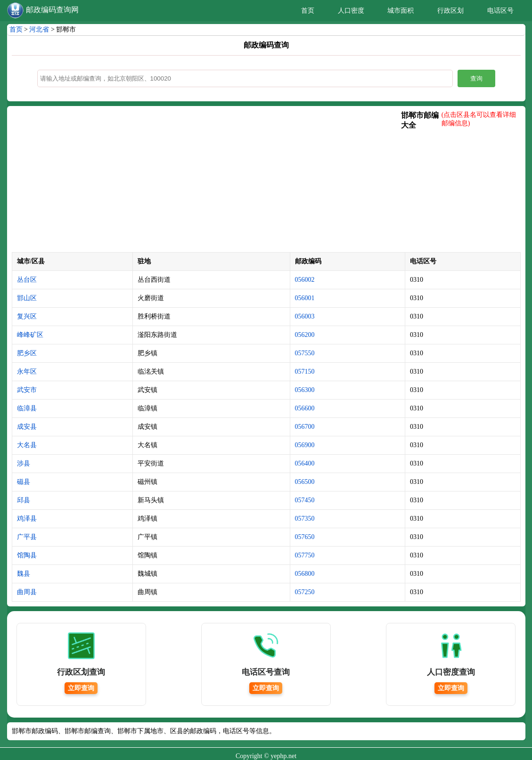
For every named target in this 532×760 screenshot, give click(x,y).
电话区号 (500, 11)
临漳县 (27, 408)
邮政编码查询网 (52, 10)
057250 (305, 592)
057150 (305, 372)
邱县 (24, 500)
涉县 (24, 463)
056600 (305, 408)
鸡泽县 (27, 519)
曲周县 (27, 592)
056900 (305, 445)
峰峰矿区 (30, 335)
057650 (305, 537)
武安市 (27, 390)
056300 (305, 390)
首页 (308, 11)
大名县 (27, 445)
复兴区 (27, 316)
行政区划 (450, 11)
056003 (305, 316)
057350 (305, 519)
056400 (305, 463)
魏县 (24, 574)
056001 (305, 298)
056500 (305, 482)
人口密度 (351, 11)
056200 (305, 335)
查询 (476, 78)
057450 (305, 500)
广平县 (27, 537)
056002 (305, 280)
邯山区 (27, 298)
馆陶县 (27, 555)
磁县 (24, 482)
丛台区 (27, 280)
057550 (305, 353)
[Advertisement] (206, 181)
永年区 (27, 372)
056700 (305, 427)
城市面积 (401, 11)
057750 (305, 555)
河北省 (39, 29)
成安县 (27, 427)
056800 (305, 574)
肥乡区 (27, 353)
